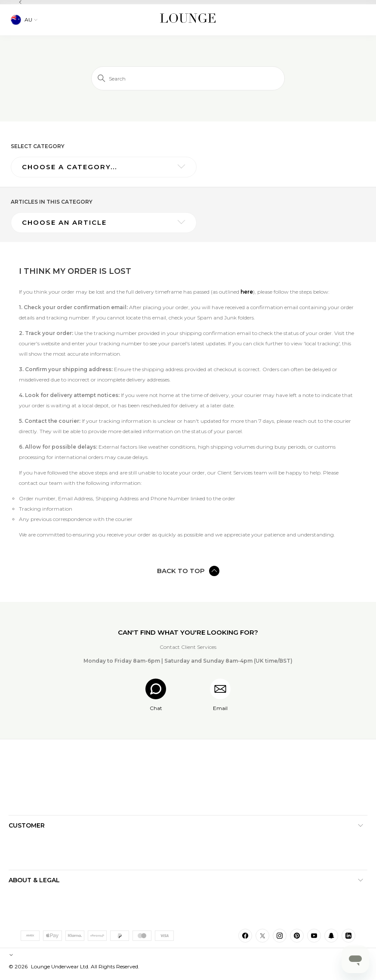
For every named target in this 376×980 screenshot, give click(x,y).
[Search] (188, 78)
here (247, 292)
